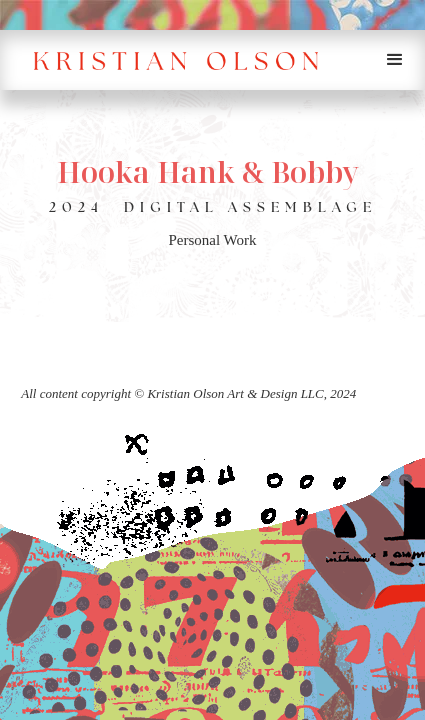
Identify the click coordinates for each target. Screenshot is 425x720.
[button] (395, 60)
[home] (182, 60)
